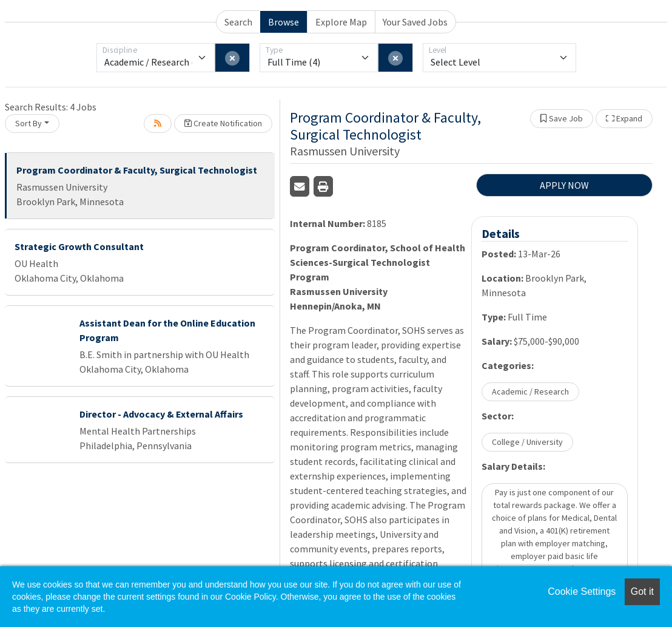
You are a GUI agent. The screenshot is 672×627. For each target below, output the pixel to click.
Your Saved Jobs (415, 22)
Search (238, 22)
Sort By (29, 123)
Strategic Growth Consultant (79, 246)
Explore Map (341, 22)
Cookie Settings (582, 591)
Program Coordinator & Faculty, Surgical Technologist (137, 170)
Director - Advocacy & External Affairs (161, 414)
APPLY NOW (564, 185)
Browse (284, 22)
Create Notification (223, 123)
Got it (642, 591)
